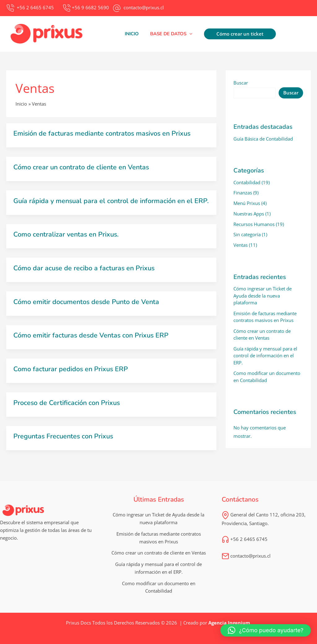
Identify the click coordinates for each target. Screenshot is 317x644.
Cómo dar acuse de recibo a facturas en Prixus (85, 274)
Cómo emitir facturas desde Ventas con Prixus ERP (92, 341)
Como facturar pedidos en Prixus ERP (71, 374)
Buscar (241, 83)
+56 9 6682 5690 (90, 7)
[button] (170, 34)
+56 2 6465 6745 (245, 544)
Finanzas (243, 193)
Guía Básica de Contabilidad (263, 139)
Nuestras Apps (249, 214)
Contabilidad (247, 182)
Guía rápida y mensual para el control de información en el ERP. (104, 204)
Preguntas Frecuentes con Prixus (65, 441)
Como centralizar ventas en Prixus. (67, 241)
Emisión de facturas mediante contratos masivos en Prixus (104, 133)
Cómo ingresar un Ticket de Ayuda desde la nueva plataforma (263, 296)
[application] (188, 34)
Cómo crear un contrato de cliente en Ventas (82, 167)
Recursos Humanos (254, 224)
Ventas (241, 245)
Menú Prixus (247, 203)
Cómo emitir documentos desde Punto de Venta (87, 307)
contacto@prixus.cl (246, 560)
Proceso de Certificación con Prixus (67, 408)
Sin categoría (247, 234)
